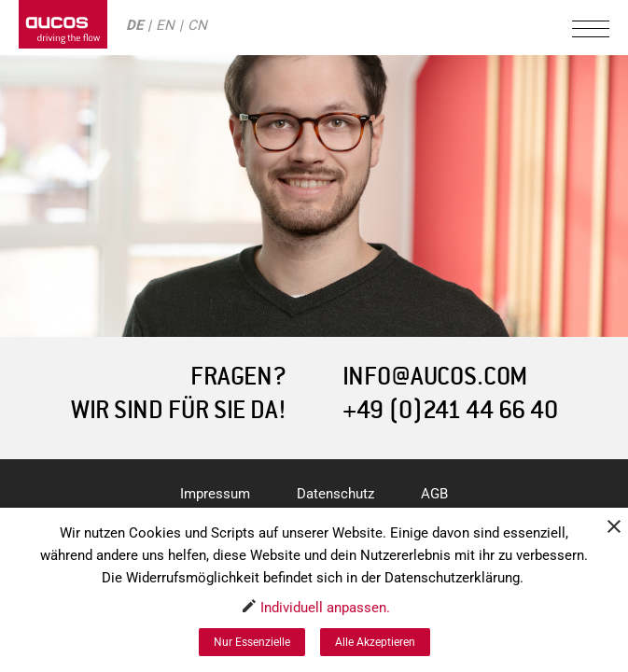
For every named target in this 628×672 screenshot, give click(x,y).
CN (197, 25)
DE (134, 25)
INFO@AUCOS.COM (435, 377)
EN (165, 25)
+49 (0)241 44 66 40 (450, 410)
